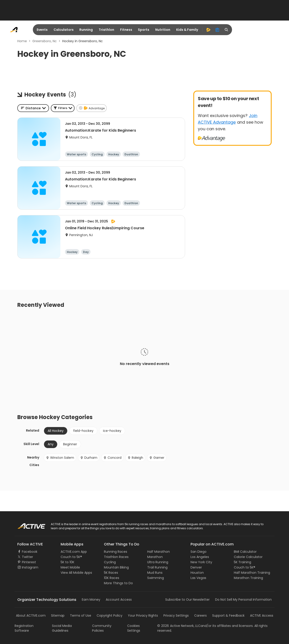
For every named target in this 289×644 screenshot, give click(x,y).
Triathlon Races (116, 557)
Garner (157, 458)
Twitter (27, 557)
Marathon (155, 557)
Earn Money (91, 600)
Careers (200, 615)
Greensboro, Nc (45, 41)
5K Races (111, 573)
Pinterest (29, 562)
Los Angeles (200, 557)
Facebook (30, 552)
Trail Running (157, 567)
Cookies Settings (134, 628)
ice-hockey (112, 431)
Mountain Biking (116, 567)
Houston (197, 573)
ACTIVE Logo (27, 524)
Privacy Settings (176, 615)
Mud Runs (155, 573)
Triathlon (106, 30)
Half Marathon (159, 552)
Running (86, 30)
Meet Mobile (70, 567)
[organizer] (217, 30)
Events (42, 30)
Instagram (30, 567)
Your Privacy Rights (143, 615)
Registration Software (24, 628)
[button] (63, 108)
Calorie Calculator (248, 557)
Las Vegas (198, 578)
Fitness (126, 30)
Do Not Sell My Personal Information (243, 600)
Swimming (156, 578)
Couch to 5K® (71, 557)
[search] (227, 30)
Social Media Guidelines (62, 628)
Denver (196, 567)
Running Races (116, 552)
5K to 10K (67, 562)
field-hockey (83, 431)
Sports (144, 30)
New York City (201, 562)
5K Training (243, 562)
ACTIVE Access (262, 615)
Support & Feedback (228, 615)
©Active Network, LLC (179, 626)
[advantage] (208, 30)
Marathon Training (248, 578)
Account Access (119, 600)
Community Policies (102, 628)
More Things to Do (118, 583)
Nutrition (163, 30)
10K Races (112, 578)
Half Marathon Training (252, 573)
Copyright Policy (110, 615)
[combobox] (33, 108)
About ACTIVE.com (31, 615)
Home (22, 41)
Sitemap (58, 615)
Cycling (110, 562)
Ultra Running (158, 562)
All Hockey (56, 431)
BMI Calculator (245, 552)
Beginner (70, 444)
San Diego (199, 552)
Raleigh (135, 458)
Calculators (64, 30)
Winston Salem (60, 458)
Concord (112, 458)
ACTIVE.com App (74, 552)
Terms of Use (81, 615)
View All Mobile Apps (76, 573)
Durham (89, 458)
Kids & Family (187, 30)
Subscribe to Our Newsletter (187, 600)
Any (51, 444)
